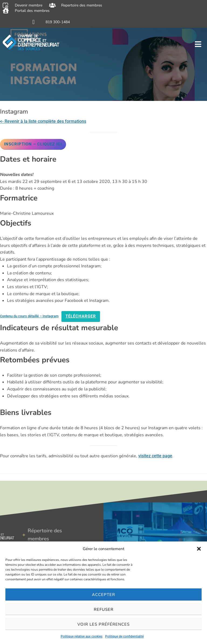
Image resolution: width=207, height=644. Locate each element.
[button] (199, 549)
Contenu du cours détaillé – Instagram (29, 316)
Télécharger (81, 316)
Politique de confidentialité (124, 636)
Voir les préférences (103, 624)
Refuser (104, 609)
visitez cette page (155, 456)
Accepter (103, 595)
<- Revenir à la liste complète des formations (43, 121)
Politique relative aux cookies (82, 636)
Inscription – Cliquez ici (33, 144)
